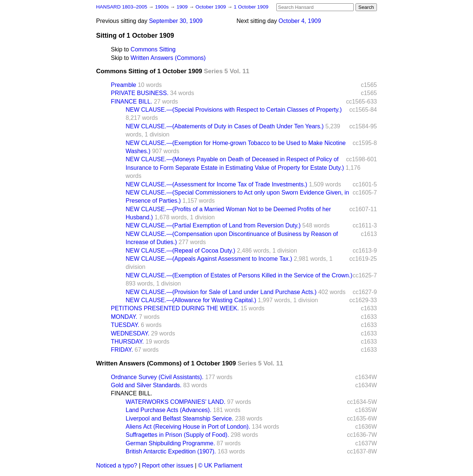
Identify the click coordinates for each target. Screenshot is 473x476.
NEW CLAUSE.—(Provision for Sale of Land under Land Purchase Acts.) (221, 292)
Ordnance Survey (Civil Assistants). (157, 377)
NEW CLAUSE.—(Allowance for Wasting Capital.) (191, 300)
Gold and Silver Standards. (146, 385)
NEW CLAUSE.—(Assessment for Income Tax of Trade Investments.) (216, 184)
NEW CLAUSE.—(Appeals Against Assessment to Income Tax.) (209, 259)
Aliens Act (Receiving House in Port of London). (188, 427)
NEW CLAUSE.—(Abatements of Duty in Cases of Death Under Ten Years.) (225, 126)
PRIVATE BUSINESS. (140, 93)
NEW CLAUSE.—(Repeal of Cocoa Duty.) (181, 251)
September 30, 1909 (176, 21)
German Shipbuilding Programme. (170, 443)
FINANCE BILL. (132, 102)
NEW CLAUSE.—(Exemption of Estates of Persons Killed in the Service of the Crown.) (239, 275)
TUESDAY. (125, 325)
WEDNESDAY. (130, 333)
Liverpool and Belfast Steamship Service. (180, 418)
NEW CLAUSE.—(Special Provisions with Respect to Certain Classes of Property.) (234, 110)
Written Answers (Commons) (168, 58)
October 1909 (211, 7)
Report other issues (168, 465)
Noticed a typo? (117, 465)
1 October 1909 (251, 7)
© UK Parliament (220, 465)
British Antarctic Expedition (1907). (171, 451)
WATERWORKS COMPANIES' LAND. (176, 402)
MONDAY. (124, 317)
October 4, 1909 (300, 21)
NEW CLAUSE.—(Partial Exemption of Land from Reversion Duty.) (213, 225)
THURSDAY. (127, 342)
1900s (162, 7)
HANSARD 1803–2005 (122, 7)
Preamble (123, 85)
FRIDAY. (122, 350)
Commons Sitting (153, 49)
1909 (183, 7)
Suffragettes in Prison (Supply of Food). (177, 435)
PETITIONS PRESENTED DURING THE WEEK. (175, 308)
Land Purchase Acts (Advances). (169, 410)
